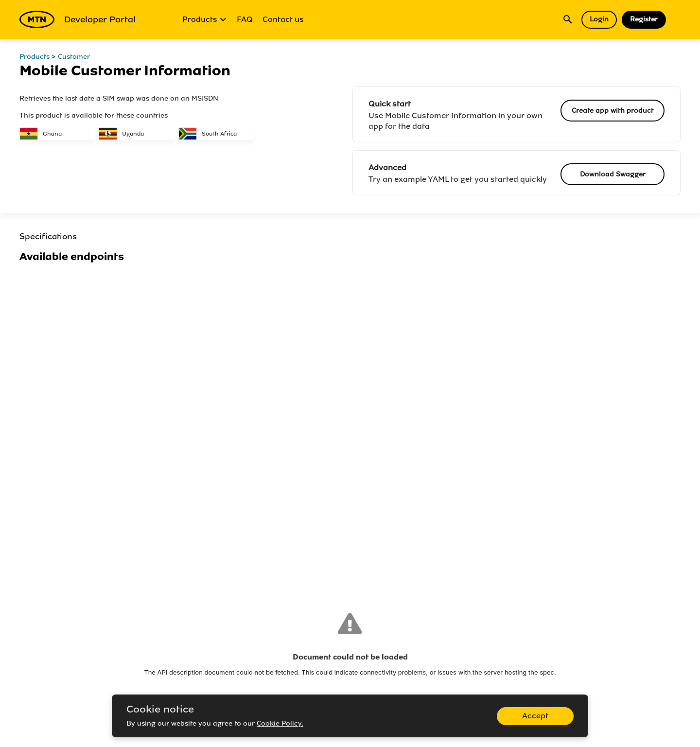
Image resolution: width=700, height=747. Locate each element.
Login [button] (599, 19)
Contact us (283, 19)
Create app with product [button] (612, 111)
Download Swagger (613, 174)
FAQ (245, 19)
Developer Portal (78, 19)
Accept (535, 716)
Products (205, 19)
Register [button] (644, 19)
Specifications (48, 236)
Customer (74, 57)
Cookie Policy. (280, 723)
